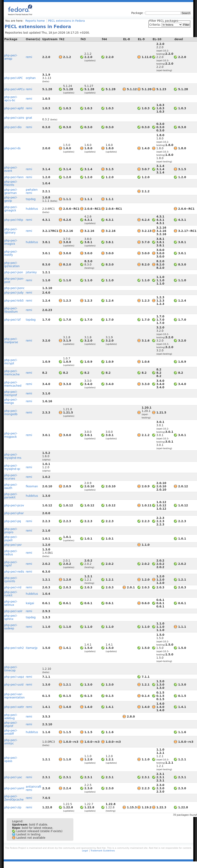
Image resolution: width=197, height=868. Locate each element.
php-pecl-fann (14, 177)
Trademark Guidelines (103, 851)
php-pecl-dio (13, 127)
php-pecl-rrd (13, 587)
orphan (31, 78)
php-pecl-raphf (11, 564)
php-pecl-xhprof (11, 724)
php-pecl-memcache (12, 373)
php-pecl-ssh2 (14, 648)
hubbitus (32, 209)
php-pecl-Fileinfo (11, 183)
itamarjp (32, 648)
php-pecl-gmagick (11, 209)
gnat (29, 118)
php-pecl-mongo (11, 401)
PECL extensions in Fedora (67, 21)
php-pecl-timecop (11, 669)
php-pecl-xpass (11, 759)
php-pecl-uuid (14, 685)
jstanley (31, 272)
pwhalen (32, 190)
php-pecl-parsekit (11, 496)
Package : (138, 13)
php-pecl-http (14, 220)
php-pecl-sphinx (11, 617)
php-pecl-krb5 (14, 301)
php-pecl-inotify (11, 253)
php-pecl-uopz (14, 677)
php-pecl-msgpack (11, 435)
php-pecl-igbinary (11, 231)
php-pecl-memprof (11, 393)
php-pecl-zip (13, 807)
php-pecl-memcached (13, 384)
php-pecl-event (11, 169)
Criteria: (155, 25)
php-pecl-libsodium (11, 310)
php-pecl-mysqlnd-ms (13, 456)
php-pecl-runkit (11, 594)
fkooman (32, 486)
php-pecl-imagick (11, 242)
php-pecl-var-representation (15, 696)
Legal (85, 851)
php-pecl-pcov (14, 505)
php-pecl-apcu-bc (11, 99)
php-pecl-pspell (11, 539)
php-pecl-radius (11, 553)
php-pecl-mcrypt (11, 362)
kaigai (30, 603)
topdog (31, 199)
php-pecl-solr (13, 611)
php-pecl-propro (11, 531)
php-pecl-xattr (14, 707)
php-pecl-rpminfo (11, 580)
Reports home (35, 21)
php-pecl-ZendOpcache (14, 798)
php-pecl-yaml (14, 788)
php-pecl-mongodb (11, 412)
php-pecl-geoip (11, 199)
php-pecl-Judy (14, 293)
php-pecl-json (14, 272)
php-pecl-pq (13, 521)
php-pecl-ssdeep (11, 627)
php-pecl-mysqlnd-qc (12, 467)
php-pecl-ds (13, 148)
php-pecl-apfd (14, 108)
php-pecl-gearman (11, 191)
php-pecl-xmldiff (11, 732)
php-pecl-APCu (14, 89)
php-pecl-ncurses (11, 477)
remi (29, 57)
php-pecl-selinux (11, 603)
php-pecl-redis (14, 572)
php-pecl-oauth (11, 486)
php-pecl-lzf (13, 320)
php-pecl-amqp (11, 57)
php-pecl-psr (13, 545)
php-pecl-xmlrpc (11, 742)
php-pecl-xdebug (11, 716)
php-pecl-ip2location (12, 264)
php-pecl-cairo (14, 118)
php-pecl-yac (13, 777)
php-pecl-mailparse (11, 341)
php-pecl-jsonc (14, 288)
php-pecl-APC (14, 78)
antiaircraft (34, 787)
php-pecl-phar (14, 513)
